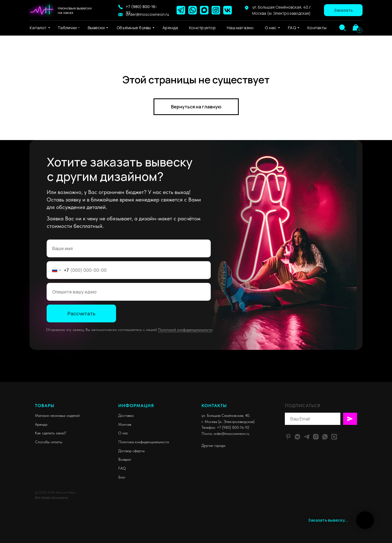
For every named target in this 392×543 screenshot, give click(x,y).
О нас (123, 433)
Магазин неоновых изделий (57, 415)
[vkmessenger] (297, 437)
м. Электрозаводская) (237, 422)
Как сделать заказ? (51, 433)
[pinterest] (288, 437)
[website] (334, 437)
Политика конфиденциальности (144, 442)
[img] (342, 28)
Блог (122, 477)
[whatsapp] (325, 437)
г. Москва (209, 422)
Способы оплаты (49, 442)
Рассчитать (81, 314)
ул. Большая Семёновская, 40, (226, 415)
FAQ (122, 468)
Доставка (126, 415)
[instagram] (316, 437)
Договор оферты (131, 451)
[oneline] (129, 292)
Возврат (125, 459)
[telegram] (307, 437)
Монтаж (125, 424)
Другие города (213, 445)
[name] (129, 248)
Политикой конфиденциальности (185, 330)
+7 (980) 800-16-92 (233, 427)
